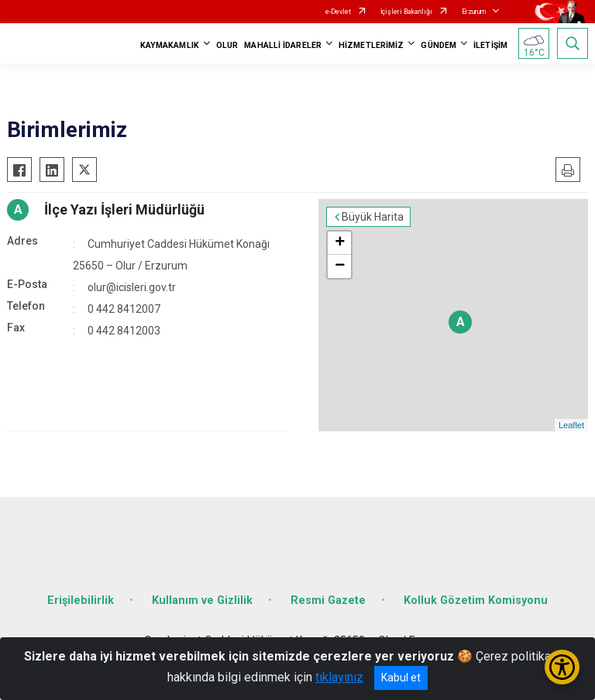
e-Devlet (338, 12)
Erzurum (474, 12)
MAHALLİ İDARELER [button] (283, 45)
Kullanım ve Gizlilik (202, 600)
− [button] (340, 266)
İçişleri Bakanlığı (406, 12)
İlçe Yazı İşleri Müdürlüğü (124, 209)
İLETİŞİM (490, 45)
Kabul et (401, 678)
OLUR (227, 45)
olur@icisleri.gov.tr (132, 287)
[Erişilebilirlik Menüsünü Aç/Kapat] (562, 667)
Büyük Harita (373, 217)
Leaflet (571, 425)
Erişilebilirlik (81, 600)
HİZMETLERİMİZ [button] (371, 45)
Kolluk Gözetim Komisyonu (476, 600)
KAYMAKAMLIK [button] (170, 45)
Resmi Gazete (328, 600)
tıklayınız (339, 677)
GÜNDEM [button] (439, 45)
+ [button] (340, 243)
